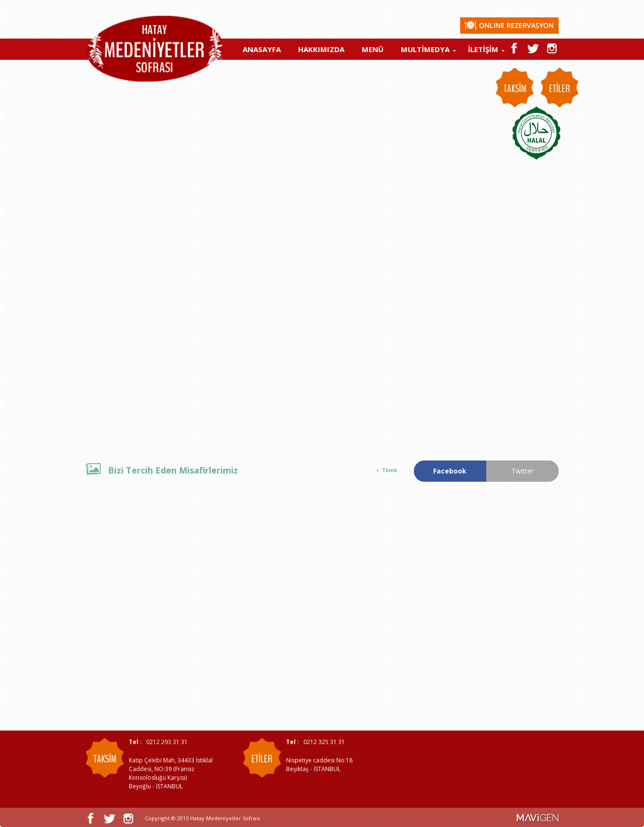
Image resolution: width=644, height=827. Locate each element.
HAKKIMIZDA (321, 49)
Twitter (522, 471)
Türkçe (503, 9)
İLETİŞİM (483, 49)
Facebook (450, 471)
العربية (551, 9)
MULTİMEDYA (425, 49)
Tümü (390, 470)
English (528, 9)
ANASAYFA (262, 49)
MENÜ (373, 49)
